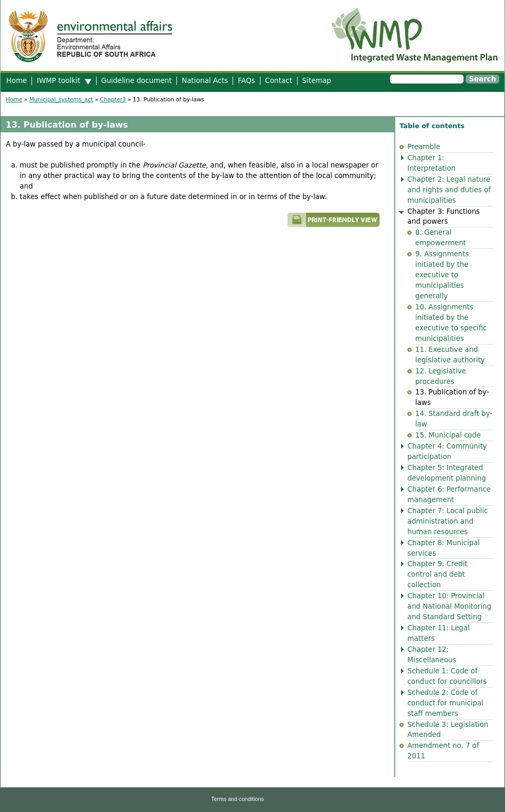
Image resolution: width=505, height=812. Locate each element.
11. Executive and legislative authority (450, 355)
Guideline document (136, 81)
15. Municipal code (448, 435)
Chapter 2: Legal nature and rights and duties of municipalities (449, 190)
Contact (279, 81)
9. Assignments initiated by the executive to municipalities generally (442, 275)
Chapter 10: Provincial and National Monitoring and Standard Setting (449, 606)
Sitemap (317, 81)
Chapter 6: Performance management (449, 495)
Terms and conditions (237, 799)
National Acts (205, 81)
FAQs (246, 81)
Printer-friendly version (247, 225)
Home (17, 81)
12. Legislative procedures (441, 376)
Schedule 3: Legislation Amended (448, 730)
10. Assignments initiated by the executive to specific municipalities (451, 323)
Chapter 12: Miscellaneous (432, 655)
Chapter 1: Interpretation (432, 163)
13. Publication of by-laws (452, 397)
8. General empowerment (441, 238)
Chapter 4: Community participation (447, 451)
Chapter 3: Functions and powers (444, 217)
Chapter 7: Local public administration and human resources (448, 521)
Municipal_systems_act (61, 100)
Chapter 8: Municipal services (444, 548)
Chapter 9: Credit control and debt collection (438, 574)
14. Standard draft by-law (454, 419)
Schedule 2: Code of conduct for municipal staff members (445, 703)
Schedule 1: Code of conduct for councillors (447, 676)
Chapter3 (113, 100)
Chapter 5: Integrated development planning (447, 473)
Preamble (424, 147)
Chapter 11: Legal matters (439, 633)
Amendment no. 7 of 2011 (443, 751)
